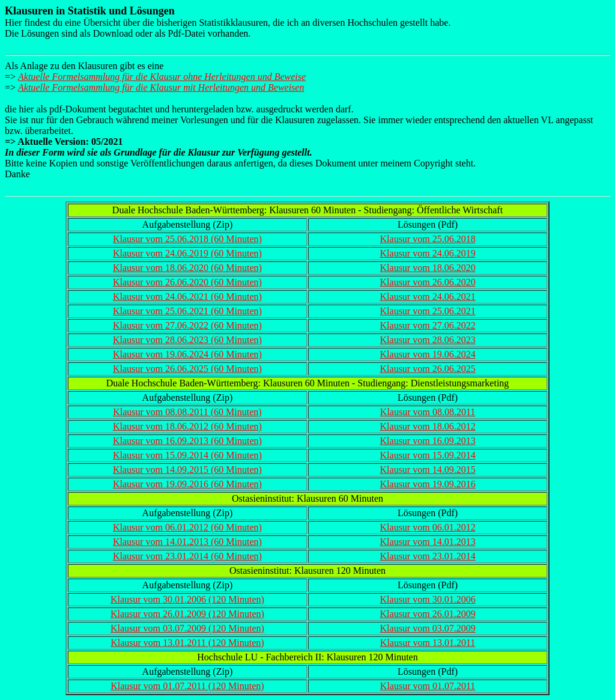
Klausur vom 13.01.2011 (428, 643)
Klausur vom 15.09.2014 (428, 455)
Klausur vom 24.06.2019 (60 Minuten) (187, 253)
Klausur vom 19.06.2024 (428, 354)
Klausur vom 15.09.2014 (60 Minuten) (187, 455)
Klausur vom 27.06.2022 (428, 325)
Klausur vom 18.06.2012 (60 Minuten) (187, 426)
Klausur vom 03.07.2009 (428, 628)
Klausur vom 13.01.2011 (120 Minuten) (187, 643)
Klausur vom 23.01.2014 (428, 556)
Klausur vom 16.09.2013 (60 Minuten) (187, 441)
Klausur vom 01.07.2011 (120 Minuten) (187, 686)
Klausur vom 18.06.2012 (428, 426)
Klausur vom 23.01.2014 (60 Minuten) (187, 556)
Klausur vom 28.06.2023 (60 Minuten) (187, 340)
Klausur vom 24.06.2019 (428, 253)
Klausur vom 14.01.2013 (428, 542)
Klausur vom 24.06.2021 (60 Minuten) (187, 297)
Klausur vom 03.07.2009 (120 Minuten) (187, 628)
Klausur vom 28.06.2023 (428, 340)
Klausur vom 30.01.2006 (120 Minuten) (187, 599)
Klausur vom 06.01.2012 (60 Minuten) (187, 527)
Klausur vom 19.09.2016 (428, 484)
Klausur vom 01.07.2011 (428, 686)
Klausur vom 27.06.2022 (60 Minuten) (187, 325)
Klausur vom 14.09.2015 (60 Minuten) (187, 470)
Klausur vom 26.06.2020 (428, 282)
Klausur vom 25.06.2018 (428, 239)
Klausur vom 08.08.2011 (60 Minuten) (187, 412)
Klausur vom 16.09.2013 (428, 441)
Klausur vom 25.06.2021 (428, 311)
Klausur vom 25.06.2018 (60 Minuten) (187, 239)
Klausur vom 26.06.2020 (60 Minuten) (187, 282)
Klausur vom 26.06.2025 (428, 369)
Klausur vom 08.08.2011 (428, 412)
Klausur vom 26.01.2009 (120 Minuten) (187, 614)
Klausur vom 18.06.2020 (428, 268)
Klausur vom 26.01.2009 (428, 614)
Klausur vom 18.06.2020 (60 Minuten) (187, 268)
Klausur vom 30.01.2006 (428, 599)
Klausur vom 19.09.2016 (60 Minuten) (187, 484)
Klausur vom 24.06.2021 (428, 297)
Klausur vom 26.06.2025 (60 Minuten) (187, 369)
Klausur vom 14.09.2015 (428, 470)
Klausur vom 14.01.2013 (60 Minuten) (187, 542)
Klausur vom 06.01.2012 (428, 527)
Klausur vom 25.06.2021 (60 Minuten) (187, 311)
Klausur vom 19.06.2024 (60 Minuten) (187, 354)
